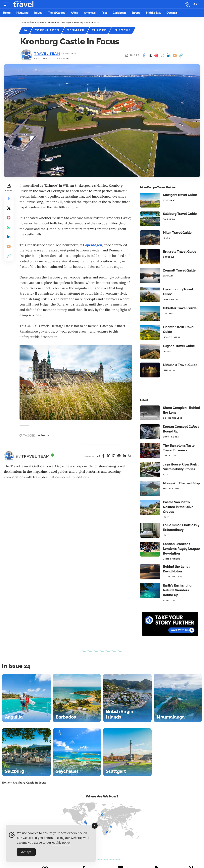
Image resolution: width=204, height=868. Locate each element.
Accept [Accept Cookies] (26, 853)
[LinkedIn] (125, 456)
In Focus (122, 30)
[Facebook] (103, 456)
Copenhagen (47, 30)
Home (6, 783)
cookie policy (61, 844)
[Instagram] (114, 456)
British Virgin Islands (120, 714)
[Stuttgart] (127, 752)
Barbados (66, 717)
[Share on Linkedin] (169, 55)
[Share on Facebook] (144, 55)
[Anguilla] (26, 698)
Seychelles (67, 771)
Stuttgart (116, 771)
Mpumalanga (171, 717)
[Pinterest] (119, 456)
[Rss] (130, 456)
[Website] (98, 456)
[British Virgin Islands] (127, 698)
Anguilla (14, 717)
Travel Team (47, 54)
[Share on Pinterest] (156, 55)
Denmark (76, 30)
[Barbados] (77, 698)
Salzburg (15, 771)
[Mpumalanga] (178, 698)
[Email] (175, 55)
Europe (99, 30)
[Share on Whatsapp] (162, 55)
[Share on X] (150, 55)
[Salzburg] (26, 752)
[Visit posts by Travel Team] (9, 456)
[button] (7, 4)
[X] (108, 456)
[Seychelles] (77, 752)
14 (26, 30)
